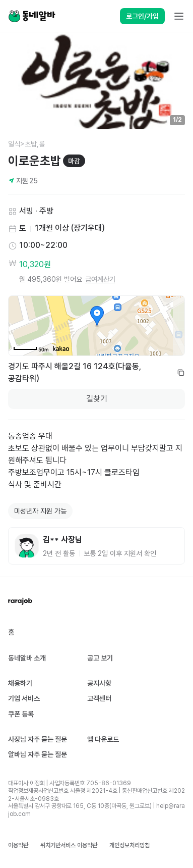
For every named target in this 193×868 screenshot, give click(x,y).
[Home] (32, 16)
